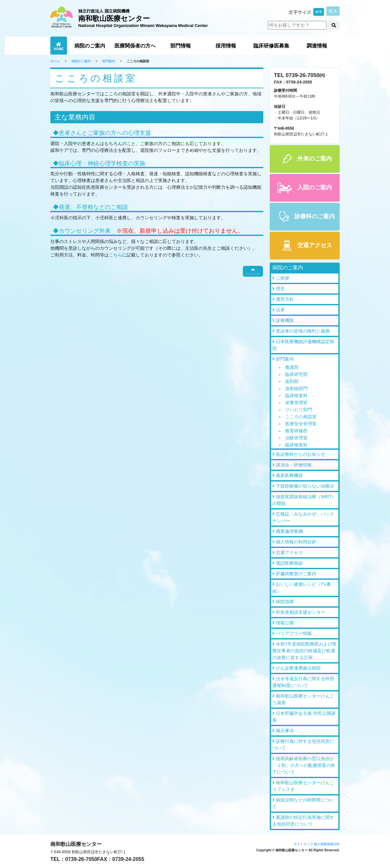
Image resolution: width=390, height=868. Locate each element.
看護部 (292, 367)
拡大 (333, 11)
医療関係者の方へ (135, 46)
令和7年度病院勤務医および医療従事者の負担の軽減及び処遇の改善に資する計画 (305, 651)
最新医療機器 (289, 475)
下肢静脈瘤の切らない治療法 (305, 486)
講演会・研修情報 (294, 465)
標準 (319, 12)
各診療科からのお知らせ (301, 454)
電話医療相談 (289, 563)
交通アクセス (289, 552)
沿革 (280, 310)
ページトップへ (253, 271)
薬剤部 (292, 381)
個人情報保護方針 (327, 844)
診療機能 (285, 320)
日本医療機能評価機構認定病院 (303, 345)
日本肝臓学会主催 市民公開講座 (304, 717)
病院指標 (285, 602)
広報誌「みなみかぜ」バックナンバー (303, 517)
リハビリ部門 (299, 410)
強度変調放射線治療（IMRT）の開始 (304, 500)
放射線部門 (296, 388)
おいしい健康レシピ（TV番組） (302, 588)
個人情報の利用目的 (296, 542)
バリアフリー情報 (294, 633)
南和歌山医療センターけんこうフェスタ (303, 786)
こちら (115, 255)
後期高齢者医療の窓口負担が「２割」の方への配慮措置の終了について (304, 765)
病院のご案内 (90, 46)
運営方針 (285, 299)
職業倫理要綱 (289, 531)
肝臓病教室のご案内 (296, 574)
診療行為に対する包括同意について (303, 745)
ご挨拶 (283, 278)
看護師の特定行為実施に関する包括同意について (303, 821)
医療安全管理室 (301, 424)
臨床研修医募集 (271, 46)
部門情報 (181, 46)
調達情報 (317, 46)
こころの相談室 (301, 417)
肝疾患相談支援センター (301, 612)
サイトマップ (303, 844)
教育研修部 (296, 431)
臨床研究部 (296, 374)
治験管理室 (296, 438)
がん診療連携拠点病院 (298, 668)
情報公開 (285, 623)
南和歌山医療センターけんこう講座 (303, 699)
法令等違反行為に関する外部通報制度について (303, 682)
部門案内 (109, 61)
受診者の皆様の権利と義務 (303, 331)
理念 (280, 289)
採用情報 (226, 46)
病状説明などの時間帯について (303, 803)
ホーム (55, 61)
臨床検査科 (296, 395)
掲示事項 (285, 731)
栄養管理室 (296, 403)
